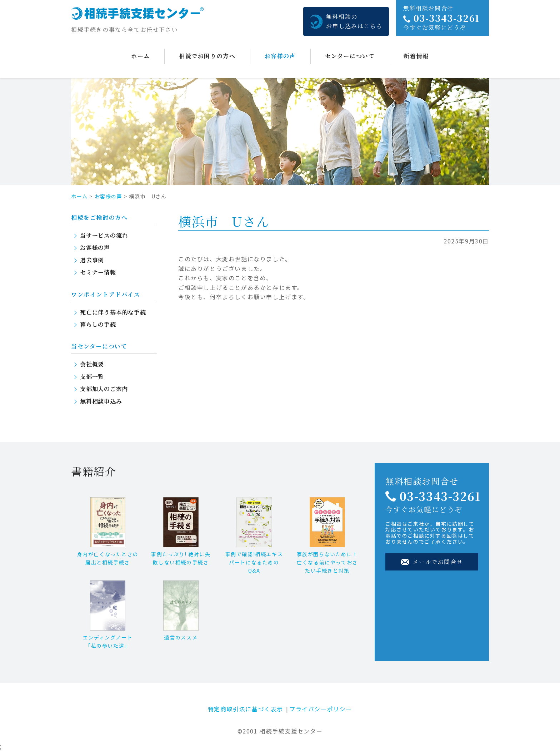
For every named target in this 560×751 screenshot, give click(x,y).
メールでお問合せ (432, 562)
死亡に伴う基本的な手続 (113, 312)
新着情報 (416, 56)
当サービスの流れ (104, 235)
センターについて (350, 56)
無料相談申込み (101, 401)
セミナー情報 (98, 272)
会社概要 (92, 364)
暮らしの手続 (98, 324)
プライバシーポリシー (321, 709)
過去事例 (92, 260)
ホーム (141, 56)
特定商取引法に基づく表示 (246, 709)
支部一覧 (92, 377)
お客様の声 (280, 56)
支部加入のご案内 (104, 389)
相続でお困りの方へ (207, 56)
